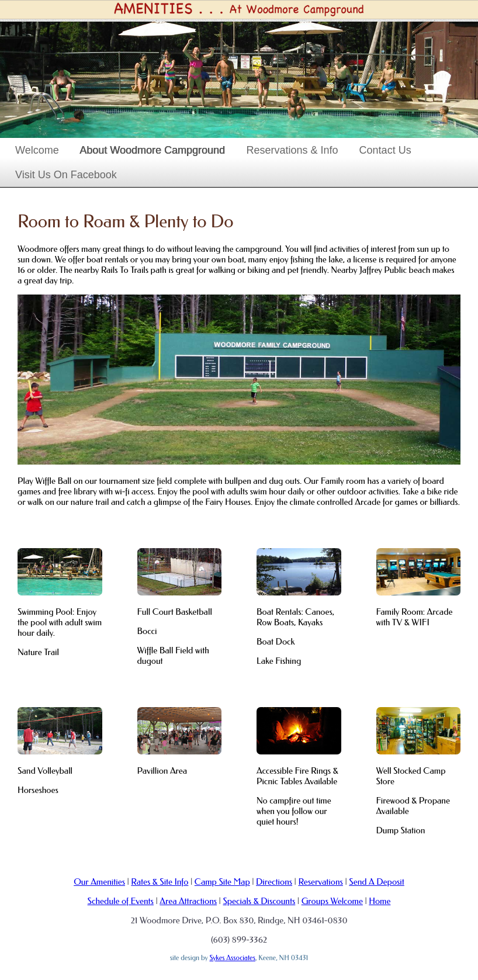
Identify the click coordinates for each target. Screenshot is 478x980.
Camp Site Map (222, 882)
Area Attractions (188, 901)
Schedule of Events (121, 901)
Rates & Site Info (160, 882)
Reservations (320, 882)
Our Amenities (99, 882)
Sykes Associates (233, 958)
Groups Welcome (332, 901)
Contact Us (385, 150)
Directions (274, 882)
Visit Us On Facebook (66, 175)
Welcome (37, 150)
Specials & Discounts (259, 901)
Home (380, 901)
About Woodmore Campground (153, 150)
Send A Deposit (377, 882)
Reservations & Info (292, 150)
